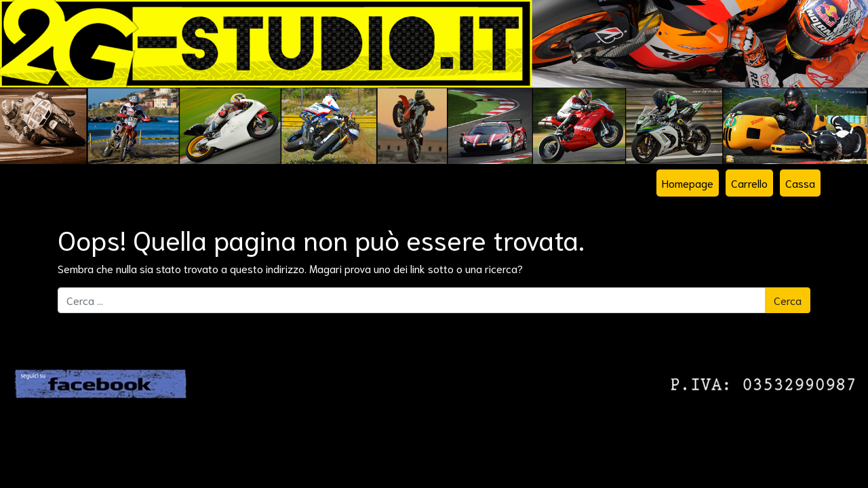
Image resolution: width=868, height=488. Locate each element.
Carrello (749, 183)
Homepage (688, 183)
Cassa (800, 183)
